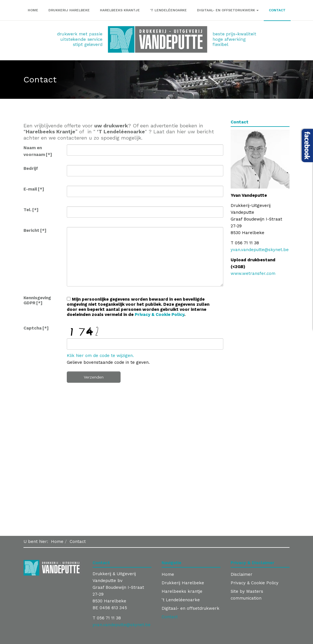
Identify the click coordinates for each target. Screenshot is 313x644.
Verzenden (94, 377)
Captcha (36, 328)
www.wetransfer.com (253, 273)
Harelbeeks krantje (120, 10)
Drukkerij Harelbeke (69, 10)
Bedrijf (31, 168)
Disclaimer (242, 574)
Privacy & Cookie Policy (159, 314)
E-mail (34, 189)
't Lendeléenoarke (168, 10)
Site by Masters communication (247, 595)
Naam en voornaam (38, 151)
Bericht (35, 230)
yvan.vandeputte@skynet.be (260, 250)
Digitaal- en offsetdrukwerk (228, 10)
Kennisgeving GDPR (37, 300)
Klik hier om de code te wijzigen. (100, 356)
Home (33, 10)
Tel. (31, 210)
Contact (277, 10)
